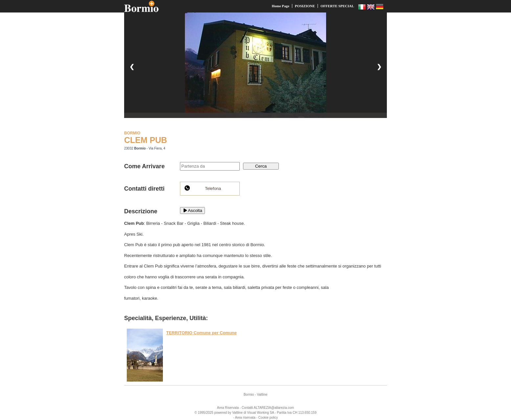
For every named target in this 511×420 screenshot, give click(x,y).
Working (263, 413)
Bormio (249, 395)
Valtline (262, 395)
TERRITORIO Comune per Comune (201, 333)
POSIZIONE (305, 6)
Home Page (280, 6)
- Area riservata (244, 418)
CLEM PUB (146, 140)
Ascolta (192, 210)
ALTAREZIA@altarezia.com (274, 408)
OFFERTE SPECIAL (337, 6)
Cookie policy (268, 418)
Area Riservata (228, 408)
